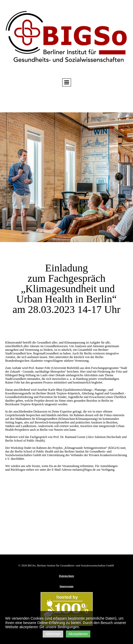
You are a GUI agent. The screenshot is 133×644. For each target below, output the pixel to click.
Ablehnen (53, 634)
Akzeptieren (78, 634)
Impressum (66, 586)
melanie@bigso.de (84, 470)
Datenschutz (66, 576)
